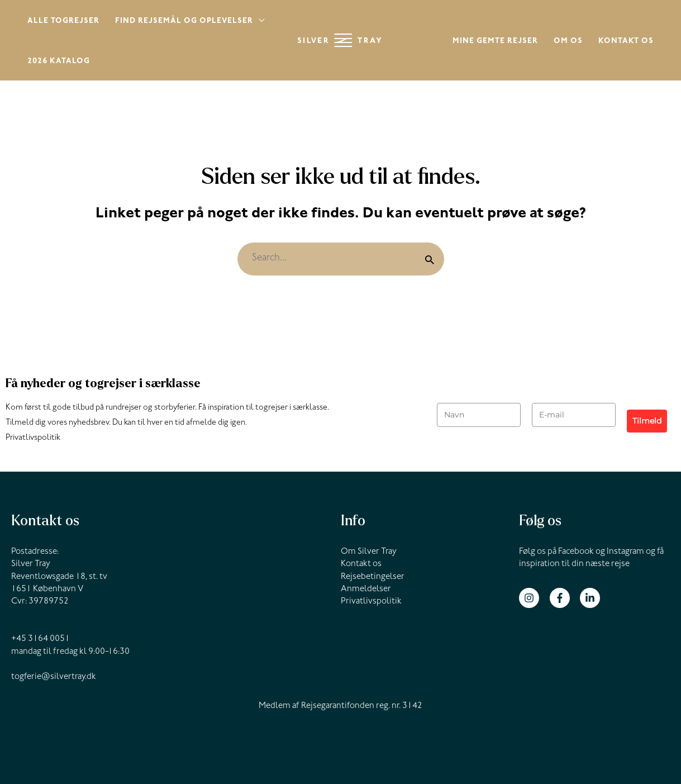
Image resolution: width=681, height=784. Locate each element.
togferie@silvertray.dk (54, 677)
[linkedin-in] (591, 598)
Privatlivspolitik (33, 438)
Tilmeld (647, 421)
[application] (259, 22)
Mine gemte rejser (495, 42)
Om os (568, 42)
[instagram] (533, 598)
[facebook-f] (564, 598)
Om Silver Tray (369, 552)
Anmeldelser (366, 590)
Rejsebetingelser (373, 577)
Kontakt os (626, 42)
